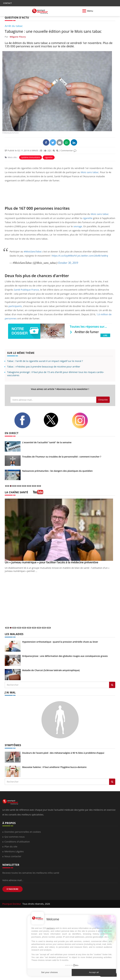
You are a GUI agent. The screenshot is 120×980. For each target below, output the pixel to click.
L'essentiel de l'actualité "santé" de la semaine (47, 442)
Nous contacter (13, 856)
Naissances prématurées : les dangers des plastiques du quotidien (57, 471)
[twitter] (55, 420)
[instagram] (84, 420)
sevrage (78, 226)
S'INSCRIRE (13, 889)
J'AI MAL (10, 692)
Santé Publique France (26, 290)
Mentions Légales (14, 851)
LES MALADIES (14, 634)
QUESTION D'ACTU (17, 18)
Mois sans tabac (90, 172)
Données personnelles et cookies (23, 832)
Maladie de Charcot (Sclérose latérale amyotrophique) (51, 670)
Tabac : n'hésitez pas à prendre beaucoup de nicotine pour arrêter (44, 366)
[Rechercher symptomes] (112, 782)
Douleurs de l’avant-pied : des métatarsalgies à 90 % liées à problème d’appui (63, 753)
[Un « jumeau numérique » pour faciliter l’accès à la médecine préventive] (60, 530)
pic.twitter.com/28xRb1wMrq (93, 256)
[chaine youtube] (38, 493)
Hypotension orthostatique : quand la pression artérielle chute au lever (60, 642)
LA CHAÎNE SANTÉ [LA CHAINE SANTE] (16, 492)
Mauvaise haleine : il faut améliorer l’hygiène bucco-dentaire (54, 767)
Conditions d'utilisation (17, 842)
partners (51, 928)
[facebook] (26, 420)
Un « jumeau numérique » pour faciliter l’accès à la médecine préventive (51, 562)
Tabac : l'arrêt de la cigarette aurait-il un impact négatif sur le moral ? (45, 361)
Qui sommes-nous (14, 837)
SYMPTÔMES (13, 745)
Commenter (68, 150)
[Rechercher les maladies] (112, 685)
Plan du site (11, 846)
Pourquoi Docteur (12, 904)
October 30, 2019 (68, 263)
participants (15, 306)
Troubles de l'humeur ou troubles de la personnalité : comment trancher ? (62, 457)
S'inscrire (103, 400)
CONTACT (7, 3)
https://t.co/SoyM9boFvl (64, 256)
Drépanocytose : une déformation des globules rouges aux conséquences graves (65, 656)
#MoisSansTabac (33, 251)
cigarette (49, 157)
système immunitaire (31, 157)
